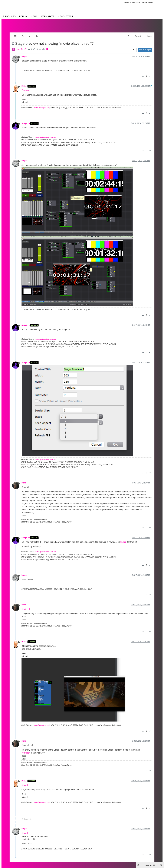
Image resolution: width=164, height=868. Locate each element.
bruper (24, 53)
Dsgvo (136, 3)
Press (127, 3)
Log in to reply (145, 47)
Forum (23, 16)
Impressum (147, 3)
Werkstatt (47, 16)
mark (24, 480)
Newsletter (65, 16)
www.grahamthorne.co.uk (46, 134)
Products (9, 16)
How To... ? (21, 46)
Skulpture (26, 120)
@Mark (25, 782)
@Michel (26, 606)
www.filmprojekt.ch (41, 105)
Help (34, 16)
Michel (24, 83)
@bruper (26, 87)
